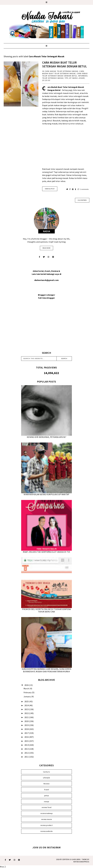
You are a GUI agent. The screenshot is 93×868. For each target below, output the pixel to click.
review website (46, 831)
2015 (27, 741)
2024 (27, 705)
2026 (27, 685)
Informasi (83, 76)
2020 (27, 721)
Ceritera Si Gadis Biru (71, 859)
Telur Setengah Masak (53, 78)
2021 (27, 717)
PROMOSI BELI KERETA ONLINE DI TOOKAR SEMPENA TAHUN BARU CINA (46, 610)
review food (47, 807)
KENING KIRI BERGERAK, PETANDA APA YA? (47, 437)
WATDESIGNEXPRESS (81, 862)
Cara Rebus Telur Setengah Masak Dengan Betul (65, 75)
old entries (82, 200)
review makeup (47, 813)
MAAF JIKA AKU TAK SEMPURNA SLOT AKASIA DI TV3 (47, 552)
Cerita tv (47, 772)
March (27, 688)
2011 (27, 757)
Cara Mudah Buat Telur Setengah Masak (63, 72)
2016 (27, 737)
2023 (27, 709)
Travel (47, 790)
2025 (27, 701)
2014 (27, 745)
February (28, 692)
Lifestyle (47, 778)
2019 (27, 725)
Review (47, 784)
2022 (27, 713)
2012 (27, 753)
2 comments (83, 189)
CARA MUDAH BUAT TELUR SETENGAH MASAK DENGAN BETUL (64, 64)
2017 (27, 733)
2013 (27, 749)
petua (47, 796)
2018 (27, 729)
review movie (47, 819)
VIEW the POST (50, 189)
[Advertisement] (66, 148)
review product (47, 825)
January (27, 696)
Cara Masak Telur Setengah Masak (62, 71)
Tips (66, 78)
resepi (47, 802)
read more (47, 248)
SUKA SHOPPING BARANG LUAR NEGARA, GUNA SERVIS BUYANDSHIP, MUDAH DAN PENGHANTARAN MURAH (47, 670)
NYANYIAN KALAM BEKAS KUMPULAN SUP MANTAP (46, 494)
